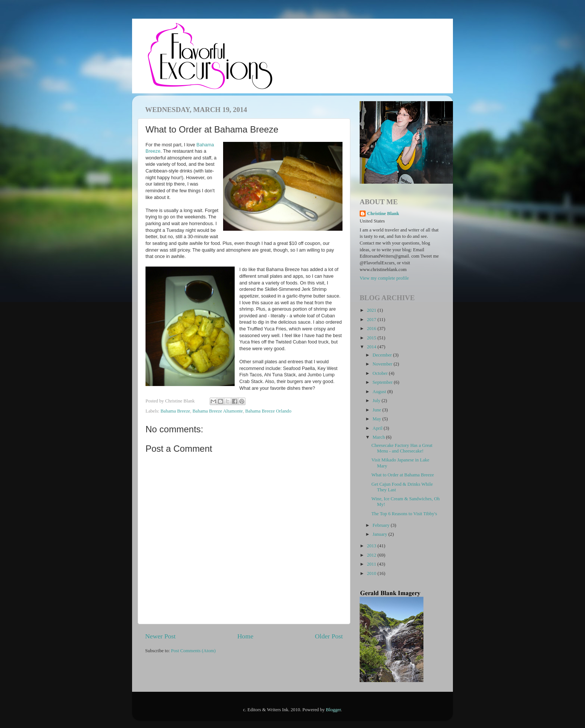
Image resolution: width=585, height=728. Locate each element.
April (378, 428)
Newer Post (160, 636)
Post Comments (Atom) (193, 651)
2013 (372, 546)
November (383, 364)
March (379, 437)
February (382, 525)
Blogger (334, 710)
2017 (372, 320)
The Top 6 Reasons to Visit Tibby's (404, 514)
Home (245, 636)
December (383, 355)
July (377, 401)
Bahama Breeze (175, 411)
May (378, 419)
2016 (372, 329)
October (381, 373)
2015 (372, 338)
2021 (372, 310)
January (381, 534)
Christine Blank (383, 214)
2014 (372, 347)
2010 (372, 573)
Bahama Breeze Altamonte (218, 411)
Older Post (329, 636)
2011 (372, 564)
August (380, 392)
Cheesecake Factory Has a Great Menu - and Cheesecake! (402, 448)
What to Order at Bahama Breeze (402, 475)
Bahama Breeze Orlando (268, 411)
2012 (372, 555)
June (378, 410)
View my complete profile (384, 278)
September (383, 382)
